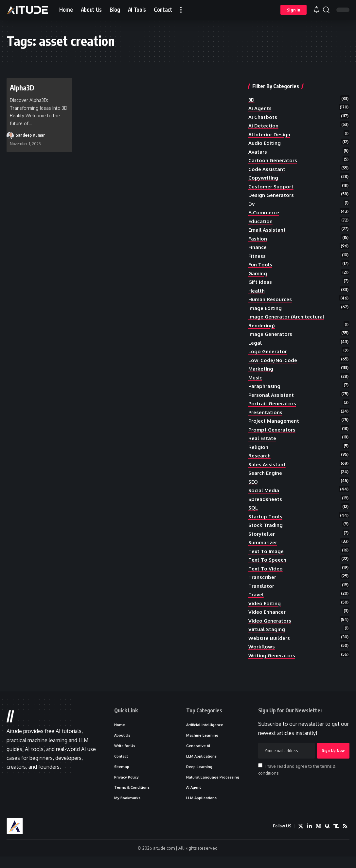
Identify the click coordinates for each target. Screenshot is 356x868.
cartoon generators (274, 156)
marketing (262, 370)
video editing (265, 611)
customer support (272, 183)
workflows (262, 655)
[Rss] (345, 837)
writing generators (274, 664)
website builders (270, 646)
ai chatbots (263, 112)
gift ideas (261, 281)
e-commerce (264, 210)
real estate (263, 441)
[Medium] (318, 837)
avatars (258, 147)
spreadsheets (266, 504)
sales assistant (268, 468)
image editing (266, 308)
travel (257, 602)
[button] (181, 10)
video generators (271, 628)
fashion (258, 237)
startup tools (266, 522)
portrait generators (274, 406)
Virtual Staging (268, 637)
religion (259, 451)
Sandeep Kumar (30, 135)
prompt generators (274, 433)
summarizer (264, 549)
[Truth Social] (336, 837)
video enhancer (268, 620)
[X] (301, 837)
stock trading (266, 530)
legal (256, 343)
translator (262, 593)
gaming (258, 272)
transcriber (263, 584)
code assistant (268, 165)
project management (275, 424)
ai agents (261, 103)
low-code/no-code (273, 361)
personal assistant (273, 397)
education (261, 219)
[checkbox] (260, 776)
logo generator (269, 352)
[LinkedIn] (310, 837)
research (260, 459)
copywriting (264, 174)
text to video (267, 575)
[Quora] (327, 837)
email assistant (268, 228)
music (255, 379)
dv (252, 201)
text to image (267, 557)
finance (258, 245)
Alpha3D (23, 87)
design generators (273, 192)
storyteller (263, 539)
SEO (254, 486)
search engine (267, 477)
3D (252, 94)
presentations (267, 415)
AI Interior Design (271, 130)
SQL (254, 513)
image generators (272, 335)
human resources (271, 299)
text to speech (269, 566)
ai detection (265, 121)
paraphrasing (265, 388)
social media (264, 495)
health (257, 290)
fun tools (261, 263)
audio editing (265, 139)
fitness (258, 254)
